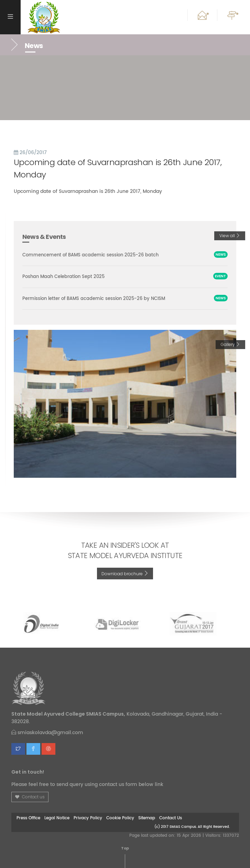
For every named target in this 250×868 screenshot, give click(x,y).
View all (230, 236)
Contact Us (171, 818)
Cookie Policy (120, 818)
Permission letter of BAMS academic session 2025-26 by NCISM (94, 298)
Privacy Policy (88, 818)
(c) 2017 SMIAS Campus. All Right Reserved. (192, 827)
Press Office (28, 818)
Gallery (230, 344)
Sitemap (147, 818)
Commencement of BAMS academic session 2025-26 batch (90, 255)
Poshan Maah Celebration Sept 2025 (63, 277)
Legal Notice (57, 818)
